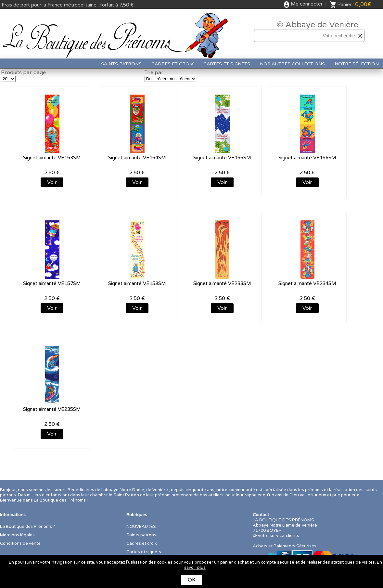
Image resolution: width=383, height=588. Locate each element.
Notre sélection (357, 64)
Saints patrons (121, 64)
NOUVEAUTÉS (141, 527)
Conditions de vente (20, 543)
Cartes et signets (227, 64)
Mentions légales (17, 535)
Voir (52, 182)
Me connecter (307, 4)
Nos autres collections (292, 64)
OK (192, 580)
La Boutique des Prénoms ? (27, 527)
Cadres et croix (172, 64)
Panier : (354, 4)
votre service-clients (279, 536)
